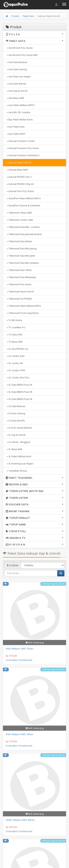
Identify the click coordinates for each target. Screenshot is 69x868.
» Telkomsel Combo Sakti (19, 220)
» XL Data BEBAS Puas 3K (19, 392)
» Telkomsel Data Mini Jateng (21, 249)
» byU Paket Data (15, 127)
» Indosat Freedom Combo (20, 141)
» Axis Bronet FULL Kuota (19, 48)
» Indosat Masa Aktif (17, 170)
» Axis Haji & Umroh (17, 91)
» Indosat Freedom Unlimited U (23, 155)
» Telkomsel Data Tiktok (19, 270)
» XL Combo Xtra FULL (18, 378)
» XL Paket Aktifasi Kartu (18, 456)
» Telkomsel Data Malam (19, 241)
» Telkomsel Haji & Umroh (20, 292)
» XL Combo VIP (14, 363)
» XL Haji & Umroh (16, 435)
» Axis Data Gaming (16, 69)
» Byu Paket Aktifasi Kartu (19, 120)
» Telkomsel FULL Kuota (18, 284)
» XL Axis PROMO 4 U (17, 349)
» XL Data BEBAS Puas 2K (19, 385)
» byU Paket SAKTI (15, 134)
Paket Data (28, 16)
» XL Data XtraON (15, 421)
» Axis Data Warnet (16, 84)
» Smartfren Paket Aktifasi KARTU (23, 198)
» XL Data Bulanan (16, 406)
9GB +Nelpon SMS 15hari (20, 649)
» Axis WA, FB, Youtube (18, 112)
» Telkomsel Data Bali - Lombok (23, 227)
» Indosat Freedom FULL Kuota (22, 148)
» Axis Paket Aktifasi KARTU (20, 105)
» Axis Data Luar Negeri (18, 77)
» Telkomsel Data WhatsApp (21, 277)
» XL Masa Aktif (14, 449)
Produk (15, 16)
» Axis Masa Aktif (15, 98)
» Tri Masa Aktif (14, 342)
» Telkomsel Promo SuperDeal (22, 313)
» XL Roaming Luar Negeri (20, 464)
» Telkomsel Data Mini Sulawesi (22, 263)
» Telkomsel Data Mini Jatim (20, 256)
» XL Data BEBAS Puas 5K (19, 399)
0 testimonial (25, 660)
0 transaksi (11, 660)
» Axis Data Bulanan (16, 62)
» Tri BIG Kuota (14, 320)
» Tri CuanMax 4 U (16, 327)
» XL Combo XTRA (15, 370)
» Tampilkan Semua (16, 471)
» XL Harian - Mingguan (18, 442)
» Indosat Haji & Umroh (18, 163)
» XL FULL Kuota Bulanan (19, 428)
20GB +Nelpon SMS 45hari (20, 820)
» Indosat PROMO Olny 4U (20, 184)
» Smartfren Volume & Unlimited (23, 206)
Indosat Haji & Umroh (54, 584)
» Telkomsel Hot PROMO (19, 299)
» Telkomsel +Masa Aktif (19, 213)
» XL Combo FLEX (15, 356)
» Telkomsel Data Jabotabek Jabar (24, 234)
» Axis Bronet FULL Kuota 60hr (22, 55)
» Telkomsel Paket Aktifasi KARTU (23, 306)
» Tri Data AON (14, 335)
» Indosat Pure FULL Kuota (20, 191)
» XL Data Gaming (15, 413)
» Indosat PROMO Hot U (19, 177)
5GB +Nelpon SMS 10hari (20, 734)
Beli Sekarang (34, 643)
